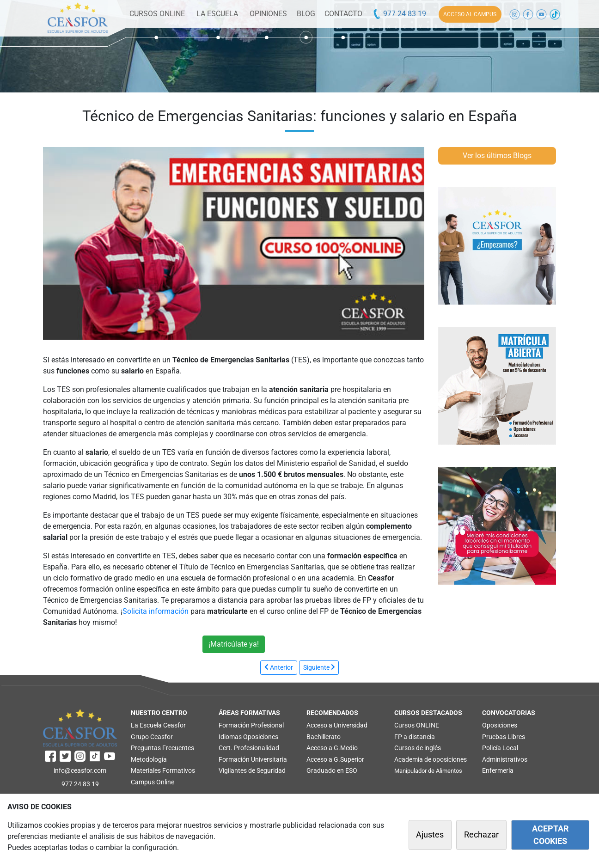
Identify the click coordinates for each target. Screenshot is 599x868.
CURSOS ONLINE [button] (157, 14)
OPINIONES (268, 14)
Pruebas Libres (504, 737)
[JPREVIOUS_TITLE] (279, 668)
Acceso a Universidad (337, 725)
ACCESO (470, 14)
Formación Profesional (251, 725)
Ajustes (430, 835)
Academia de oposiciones (431, 759)
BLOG (306, 14)
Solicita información (156, 611)
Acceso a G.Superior (335, 759)
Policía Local (500, 748)
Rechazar (481, 835)
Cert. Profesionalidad (249, 748)
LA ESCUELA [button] (217, 14)
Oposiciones (261, 737)
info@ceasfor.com (80, 770)
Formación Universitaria (253, 759)
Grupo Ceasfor (152, 737)
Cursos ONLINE (417, 725)
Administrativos (505, 759)
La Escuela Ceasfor (158, 725)
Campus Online (153, 782)
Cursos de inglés (418, 748)
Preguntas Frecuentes (162, 748)
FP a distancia (415, 737)
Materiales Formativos (163, 770)
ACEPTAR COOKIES (550, 835)
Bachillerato (324, 737)
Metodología (149, 759)
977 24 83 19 (399, 14)
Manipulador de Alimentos (428, 771)
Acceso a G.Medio (332, 748)
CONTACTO (343, 14)
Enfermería (498, 770)
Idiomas (230, 737)
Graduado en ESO (332, 770)
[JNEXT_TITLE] (319, 668)
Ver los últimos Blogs (497, 156)
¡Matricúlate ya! (234, 644)
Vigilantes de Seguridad (252, 770)
